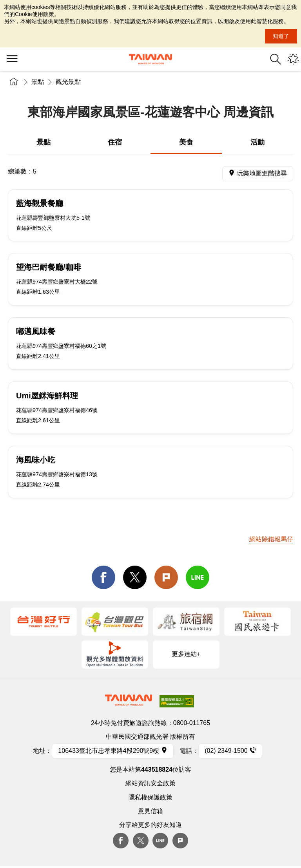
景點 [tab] (44, 142)
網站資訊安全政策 (150, 783)
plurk (180, 841)
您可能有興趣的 (293, 59)
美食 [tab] (186, 142)
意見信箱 (150, 811)
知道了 (281, 36)
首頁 (14, 82)
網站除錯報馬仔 (271, 539)
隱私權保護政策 (150, 797)
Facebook (121, 841)
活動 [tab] (257, 142)
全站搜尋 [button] (276, 59)
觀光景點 (68, 82)
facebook (103, 577)
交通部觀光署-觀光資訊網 (150, 59)
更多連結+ (186, 654)
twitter (135, 577)
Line (160, 841)
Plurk (166, 577)
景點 (38, 82)
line (198, 577)
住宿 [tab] (115, 142)
